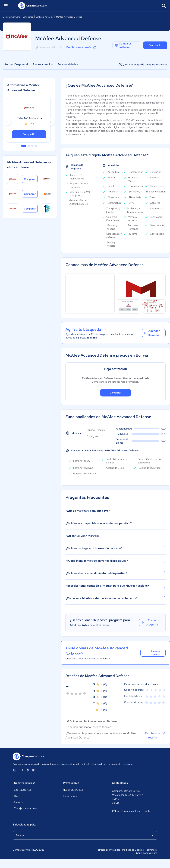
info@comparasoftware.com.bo (131, 811)
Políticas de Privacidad (108, 850)
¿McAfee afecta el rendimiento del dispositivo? (116, 573)
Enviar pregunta (150, 622)
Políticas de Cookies (133, 850)
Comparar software (123, 45)
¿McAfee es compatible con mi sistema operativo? (116, 523)
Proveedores (71, 783)
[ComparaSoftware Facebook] (27, 770)
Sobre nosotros (22, 790)
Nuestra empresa (25, 783)
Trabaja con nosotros (25, 808)
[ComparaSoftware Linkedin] (15, 770)
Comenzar (116, 393)
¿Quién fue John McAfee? (116, 536)
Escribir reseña (151, 653)
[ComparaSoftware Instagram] (34, 770)
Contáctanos (120, 783)
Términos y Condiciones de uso (147, 851)
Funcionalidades (68, 64)
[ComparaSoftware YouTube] (21, 770)
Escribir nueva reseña (81, 47)
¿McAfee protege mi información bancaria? (116, 548)
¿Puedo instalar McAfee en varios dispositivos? (116, 561)
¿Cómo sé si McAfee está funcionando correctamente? (116, 598)
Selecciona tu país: (24, 825)
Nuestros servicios (73, 790)
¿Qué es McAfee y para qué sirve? (116, 511)
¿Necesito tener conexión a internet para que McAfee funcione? (116, 586)
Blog (17, 796)
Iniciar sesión (70, 796)
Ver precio (155, 45)
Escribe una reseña (155, 735)
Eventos (19, 802)
